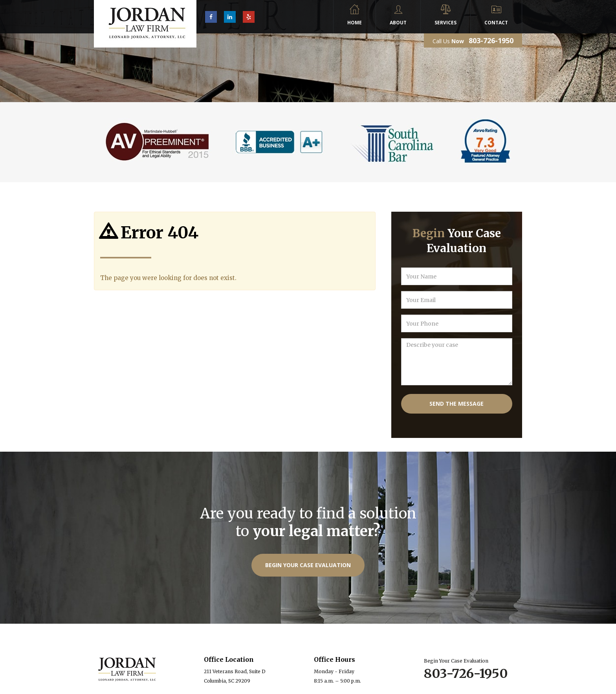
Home (355, 23)
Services (445, 23)
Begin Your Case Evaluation (308, 565)
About (398, 23)
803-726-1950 (491, 40)
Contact (496, 23)
